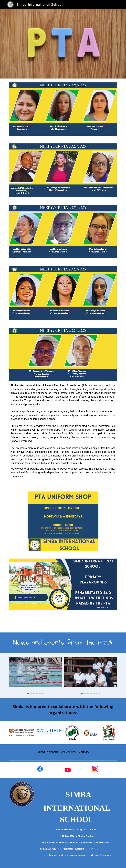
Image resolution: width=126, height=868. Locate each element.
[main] (63, 432)
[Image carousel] (35, 676)
